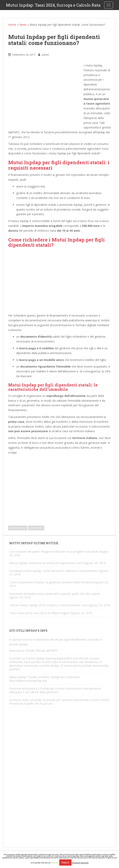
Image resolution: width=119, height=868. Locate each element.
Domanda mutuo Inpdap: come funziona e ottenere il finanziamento (54, 571)
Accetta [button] (55, 863)
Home (12, 25)
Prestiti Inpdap (35, 658)
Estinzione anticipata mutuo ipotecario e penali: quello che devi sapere (55, 594)
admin (45, 55)
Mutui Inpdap (18, 677)
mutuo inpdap (18, 528)
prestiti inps (36, 528)
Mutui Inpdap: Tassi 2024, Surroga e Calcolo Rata (53, 5)
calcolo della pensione (44, 692)
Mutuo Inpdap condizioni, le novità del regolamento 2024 (46, 563)
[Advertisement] (46, 95)
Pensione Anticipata (22, 688)
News (23, 25)
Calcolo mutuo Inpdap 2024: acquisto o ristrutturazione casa (48, 605)
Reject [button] (65, 862)
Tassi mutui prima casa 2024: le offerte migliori (40, 613)
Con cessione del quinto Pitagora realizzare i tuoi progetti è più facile (54, 552)
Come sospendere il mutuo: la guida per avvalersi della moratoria (51, 582)
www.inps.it (17, 650)
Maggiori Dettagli (80, 863)
